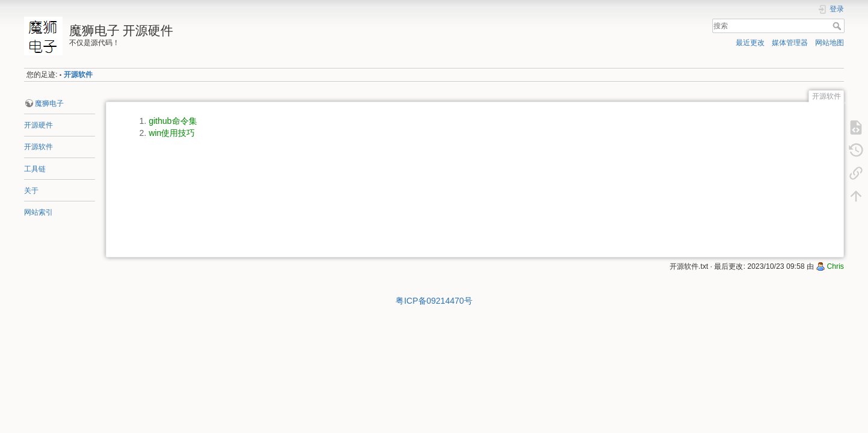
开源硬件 (38, 125)
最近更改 (750, 43)
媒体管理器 (790, 43)
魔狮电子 (49, 103)
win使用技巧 (172, 133)
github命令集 (173, 121)
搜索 (838, 26)
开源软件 (78, 75)
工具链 (35, 169)
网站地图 (830, 43)
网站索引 (38, 212)
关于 (31, 191)
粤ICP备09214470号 (434, 301)
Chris (835, 266)
